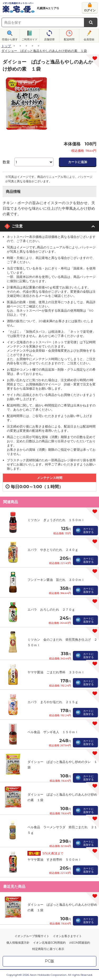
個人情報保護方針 (18, 943)
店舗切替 (49, 39)
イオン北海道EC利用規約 (49, 943)
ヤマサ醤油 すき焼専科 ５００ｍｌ (54, 859)
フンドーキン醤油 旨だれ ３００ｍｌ (56, 580)
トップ (6, 46)
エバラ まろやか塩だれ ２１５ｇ (53, 702)
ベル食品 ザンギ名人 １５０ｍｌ (53, 732)
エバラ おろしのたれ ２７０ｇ (51, 609)
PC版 (49, 961)
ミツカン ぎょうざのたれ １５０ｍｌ (56, 520)
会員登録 (89, 39)
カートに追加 (78, 162)
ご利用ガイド (30, 39)
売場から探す (10, 39)
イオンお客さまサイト (67, 936)
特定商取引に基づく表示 (48, 949)
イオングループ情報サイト (32, 936)
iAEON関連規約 (80, 943)
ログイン (90, 10)
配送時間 (69, 39)
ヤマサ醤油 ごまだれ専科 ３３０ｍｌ (56, 672)
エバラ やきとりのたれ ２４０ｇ (53, 550)
